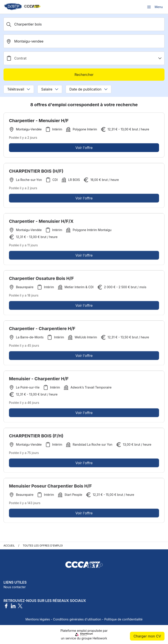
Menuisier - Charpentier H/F (39, 380)
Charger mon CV (147, 636)
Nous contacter (15, 587)
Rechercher (84, 75)
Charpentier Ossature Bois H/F (41, 279)
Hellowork (100, 638)
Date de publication (88, 89)
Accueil (9, 546)
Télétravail (19, 89)
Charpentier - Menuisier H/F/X (41, 222)
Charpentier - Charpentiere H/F (42, 330)
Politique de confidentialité (123, 619)
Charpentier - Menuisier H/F (39, 121)
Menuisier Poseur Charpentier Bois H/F (50, 487)
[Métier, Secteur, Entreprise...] (84, 24)
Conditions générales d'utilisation (77, 619)
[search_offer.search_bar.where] (84, 41)
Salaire (50, 89)
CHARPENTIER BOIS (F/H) (36, 437)
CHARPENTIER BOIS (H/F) (36, 172)
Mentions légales (38, 619)
